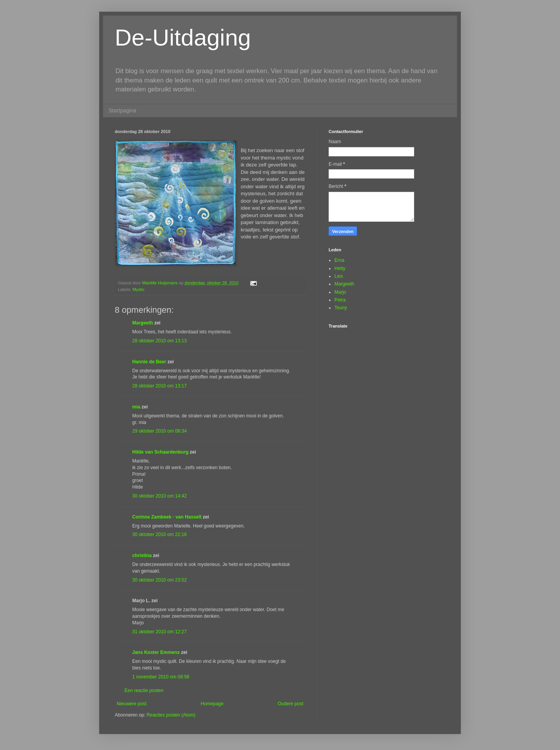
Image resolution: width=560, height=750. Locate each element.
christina (142, 555)
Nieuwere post (132, 704)
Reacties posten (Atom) (171, 715)
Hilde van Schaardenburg (160, 452)
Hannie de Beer (149, 362)
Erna (339, 260)
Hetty (340, 268)
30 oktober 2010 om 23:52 (159, 580)
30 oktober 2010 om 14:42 (159, 496)
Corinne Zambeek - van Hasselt (167, 517)
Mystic (139, 289)
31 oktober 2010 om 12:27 (159, 632)
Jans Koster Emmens (156, 652)
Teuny (341, 308)
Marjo (340, 292)
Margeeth (143, 323)
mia (136, 407)
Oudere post (290, 704)
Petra (340, 300)
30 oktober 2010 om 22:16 (159, 534)
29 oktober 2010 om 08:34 (159, 431)
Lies (339, 276)
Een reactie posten (144, 690)
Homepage (212, 704)
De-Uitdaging (183, 38)
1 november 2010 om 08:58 (161, 677)
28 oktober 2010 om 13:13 (159, 341)
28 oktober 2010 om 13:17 (159, 386)
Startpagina (122, 110)
